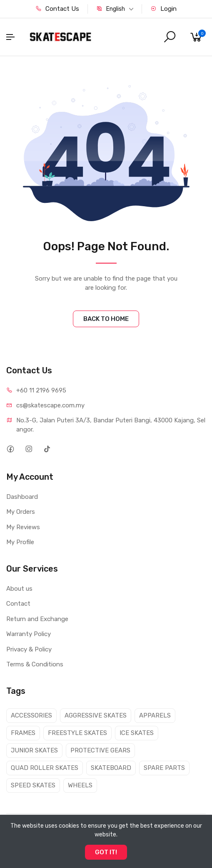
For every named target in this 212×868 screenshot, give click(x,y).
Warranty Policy (29, 634)
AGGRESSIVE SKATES (96, 715)
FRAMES (23, 733)
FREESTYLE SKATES (77, 733)
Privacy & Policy (29, 649)
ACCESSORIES (31, 715)
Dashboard (22, 497)
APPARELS (155, 715)
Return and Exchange (37, 619)
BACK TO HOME (106, 319)
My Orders (21, 512)
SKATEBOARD (111, 768)
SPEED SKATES (33, 785)
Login (163, 9)
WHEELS (80, 785)
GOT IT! (106, 852)
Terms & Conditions (35, 664)
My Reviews (23, 527)
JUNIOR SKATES (34, 750)
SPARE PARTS (164, 768)
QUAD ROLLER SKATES (45, 768)
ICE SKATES (137, 733)
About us (19, 589)
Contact (18, 604)
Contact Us (57, 9)
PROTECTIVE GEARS (100, 750)
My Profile (20, 542)
